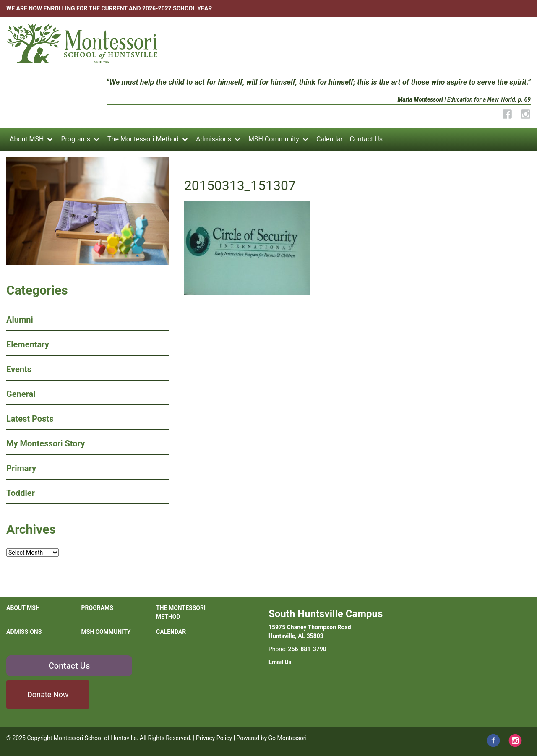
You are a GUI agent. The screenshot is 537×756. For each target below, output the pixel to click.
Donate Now (48, 695)
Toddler (21, 493)
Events (19, 369)
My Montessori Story (46, 443)
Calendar (330, 139)
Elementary (28, 344)
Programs (76, 139)
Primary (21, 468)
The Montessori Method (143, 139)
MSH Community (274, 139)
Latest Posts (30, 419)
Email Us (280, 662)
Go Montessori (288, 738)
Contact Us (366, 139)
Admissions (214, 139)
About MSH (27, 139)
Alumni (20, 320)
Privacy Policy (214, 738)
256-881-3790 (307, 649)
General (21, 394)
